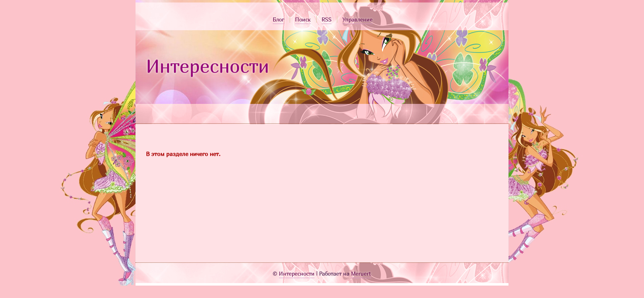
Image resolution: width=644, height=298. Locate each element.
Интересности (207, 66)
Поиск (303, 19)
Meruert (361, 274)
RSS (327, 19)
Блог (278, 19)
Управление (357, 19)
